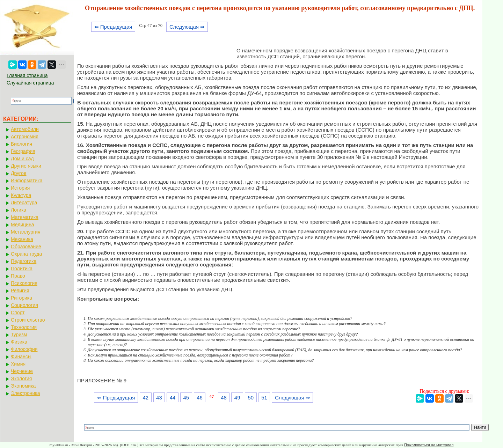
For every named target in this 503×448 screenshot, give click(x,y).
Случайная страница (30, 83)
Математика (25, 217)
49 (237, 398)
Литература (24, 203)
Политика (22, 269)
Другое (19, 173)
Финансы (21, 357)
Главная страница (27, 75)
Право (18, 276)
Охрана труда (26, 254)
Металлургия (26, 232)
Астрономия (25, 137)
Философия (24, 349)
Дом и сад (22, 159)
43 (159, 398)
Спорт (18, 313)
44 (173, 398)
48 (224, 398)
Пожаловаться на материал (429, 445)
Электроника (25, 393)
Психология (24, 283)
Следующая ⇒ (187, 27)
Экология (21, 379)
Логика (19, 210)
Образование (26, 247)
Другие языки (26, 166)
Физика (19, 342)
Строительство (28, 320)
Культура (21, 195)
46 (200, 398)
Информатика (27, 181)
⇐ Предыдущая (113, 27)
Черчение (22, 371)
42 (145, 398)
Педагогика (24, 261)
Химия (18, 364)
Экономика (23, 386)
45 (186, 398)
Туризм (19, 335)
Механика (22, 239)
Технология (24, 327)
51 (264, 398)
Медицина (23, 225)
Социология (24, 305)
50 (251, 398)
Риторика (21, 298)
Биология (21, 144)
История (20, 188)
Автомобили (25, 129)
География (23, 151)
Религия (20, 291)
